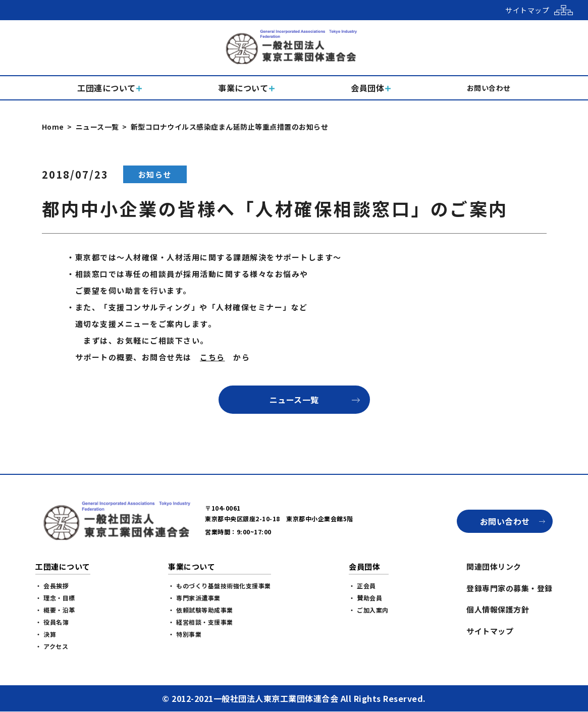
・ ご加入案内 (369, 610)
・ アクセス (52, 646)
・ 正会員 (362, 586)
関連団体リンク (494, 566)
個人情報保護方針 (498, 609)
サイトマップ (490, 631)
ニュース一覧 (97, 127)
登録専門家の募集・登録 (510, 588)
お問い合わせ (505, 521)
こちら (212, 357)
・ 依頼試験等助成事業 (201, 610)
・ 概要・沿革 (55, 610)
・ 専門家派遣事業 (194, 598)
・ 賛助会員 (365, 598)
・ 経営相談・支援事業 (201, 622)
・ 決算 (46, 634)
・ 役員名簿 (52, 622)
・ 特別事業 (185, 634)
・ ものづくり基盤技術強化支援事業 (220, 586)
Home (53, 127)
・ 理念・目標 (55, 598)
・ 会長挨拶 (52, 586)
